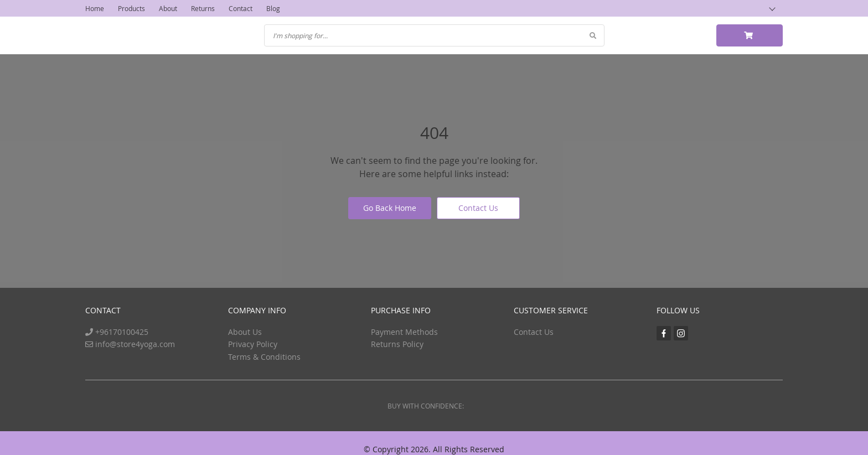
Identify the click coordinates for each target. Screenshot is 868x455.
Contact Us (478, 208)
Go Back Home (390, 208)
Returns (203, 8)
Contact (241, 8)
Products (131, 8)
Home (95, 8)
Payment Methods (404, 332)
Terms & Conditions (264, 357)
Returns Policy (397, 344)
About (168, 8)
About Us (245, 332)
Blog (273, 8)
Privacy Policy (253, 344)
